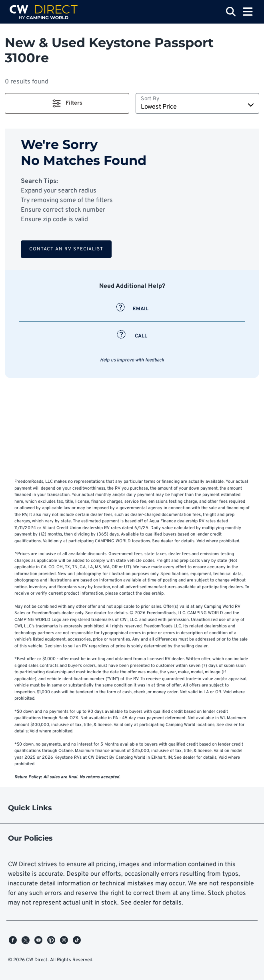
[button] (67, 103)
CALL (132, 336)
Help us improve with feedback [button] (132, 360)
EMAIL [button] (132, 309)
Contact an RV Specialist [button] (66, 249)
